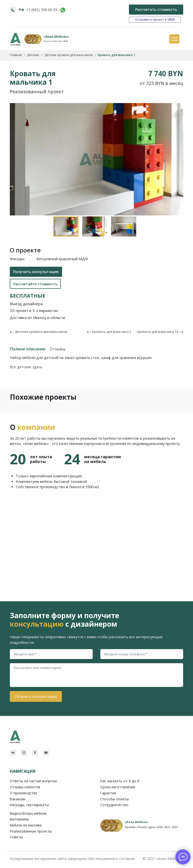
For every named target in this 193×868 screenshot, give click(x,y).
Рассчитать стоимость (156, 9)
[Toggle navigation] (174, 39)
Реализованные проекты (31, 831)
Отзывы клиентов (25, 787)
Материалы (19, 819)
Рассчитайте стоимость (35, 284)
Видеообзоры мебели (28, 813)
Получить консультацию (36, 272)
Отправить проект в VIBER (155, 19)
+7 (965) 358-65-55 (42, 10)
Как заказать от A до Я (120, 781)
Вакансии (18, 799)
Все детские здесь (26, 367)
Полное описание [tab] (28, 349)
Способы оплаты (114, 799)
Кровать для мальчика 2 (109, 332)
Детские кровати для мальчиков (40, 332)
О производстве (24, 793)
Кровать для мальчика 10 (160, 332)
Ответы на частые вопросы (33, 781)
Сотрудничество (114, 805)
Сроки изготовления (118, 787)
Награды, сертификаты (29, 805)
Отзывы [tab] (57, 349)
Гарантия (108, 793)
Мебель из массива (26, 825)
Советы (16, 837)
